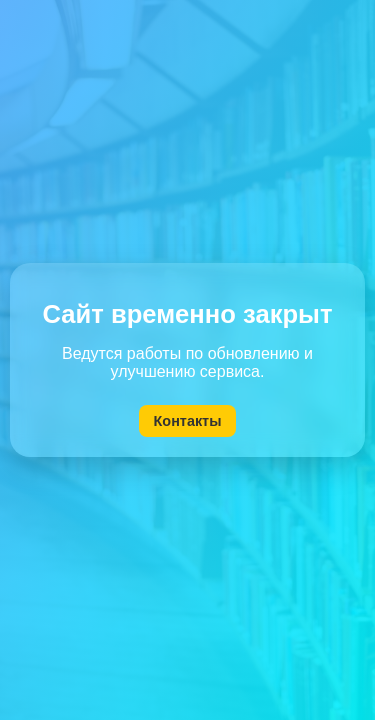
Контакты (188, 421)
